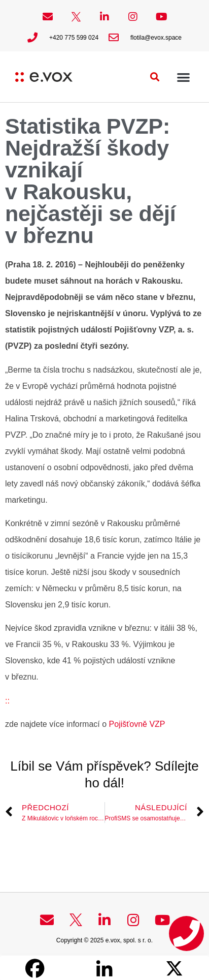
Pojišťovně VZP (136, 724)
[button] (155, 77)
